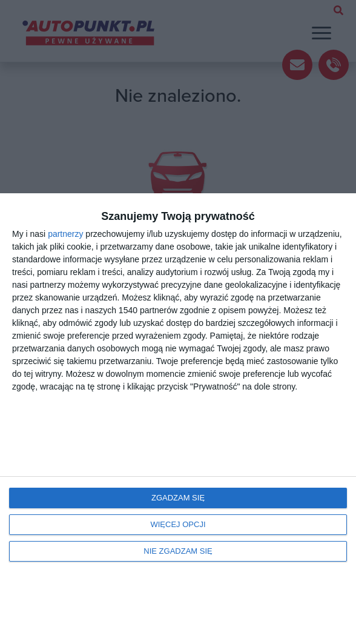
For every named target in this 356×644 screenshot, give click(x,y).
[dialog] (178, 419)
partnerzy (65, 234)
